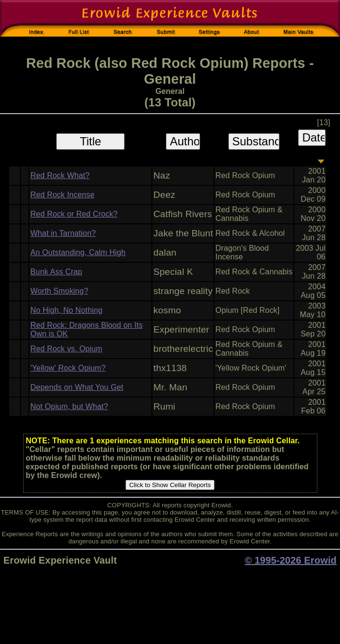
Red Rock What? (60, 175)
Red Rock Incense (62, 195)
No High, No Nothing (66, 310)
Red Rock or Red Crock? (74, 214)
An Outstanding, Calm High (78, 252)
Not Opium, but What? (69, 406)
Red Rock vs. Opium (66, 349)
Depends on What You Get (77, 387)
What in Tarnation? (63, 233)
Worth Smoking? (59, 291)
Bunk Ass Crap (56, 272)
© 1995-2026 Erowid (291, 560)
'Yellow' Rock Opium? (68, 368)
